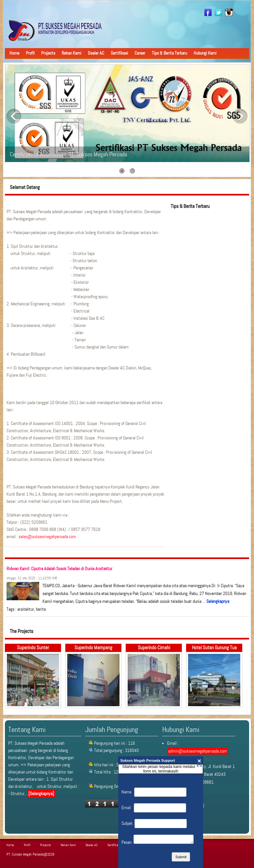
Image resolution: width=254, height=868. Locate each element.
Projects (48, 53)
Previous (14, 116)
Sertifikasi (119, 53)
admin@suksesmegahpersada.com (198, 751)
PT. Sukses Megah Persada (25, 854)
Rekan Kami (71, 53)
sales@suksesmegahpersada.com (47, 536)
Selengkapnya (218, 601)
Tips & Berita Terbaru (169, 53)
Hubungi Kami (205, 53)
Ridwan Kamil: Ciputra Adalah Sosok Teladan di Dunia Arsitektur (59, 569)
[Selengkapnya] (41, 793)
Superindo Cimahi (154, 648)
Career (140, 53)
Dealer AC (96, 53)
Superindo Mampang (93, 648)
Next (240, 116)
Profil (30, 53)
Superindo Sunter (33, 648)
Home (14, 53)
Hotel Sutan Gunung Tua (214, 648)
